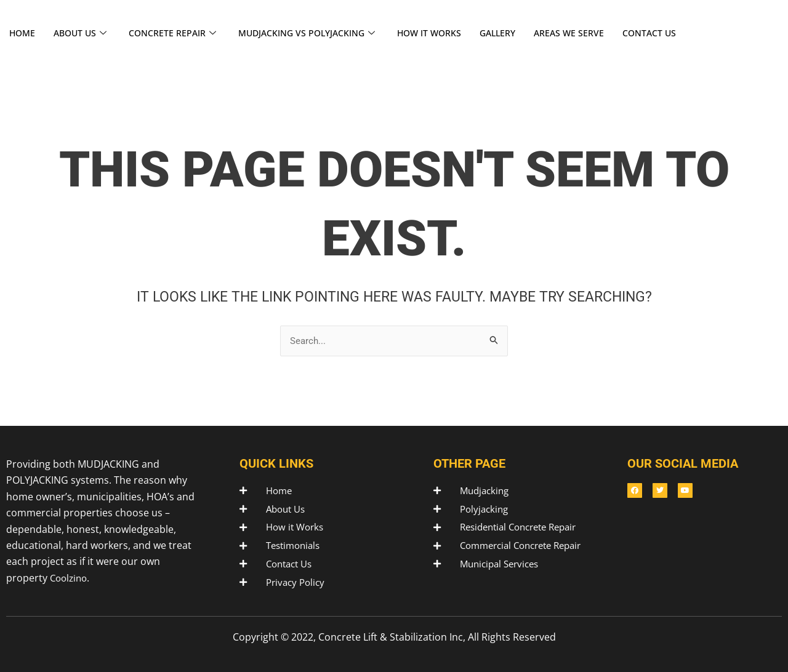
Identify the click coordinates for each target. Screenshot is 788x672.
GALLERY (516, 33)
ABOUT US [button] (83, 33)
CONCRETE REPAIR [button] (178, 33)
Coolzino (70, 575)
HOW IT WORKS (445, 33)
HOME (23, 33)
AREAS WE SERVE (590, 33)
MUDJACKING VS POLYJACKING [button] (317, 33)
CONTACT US (673, 33)
